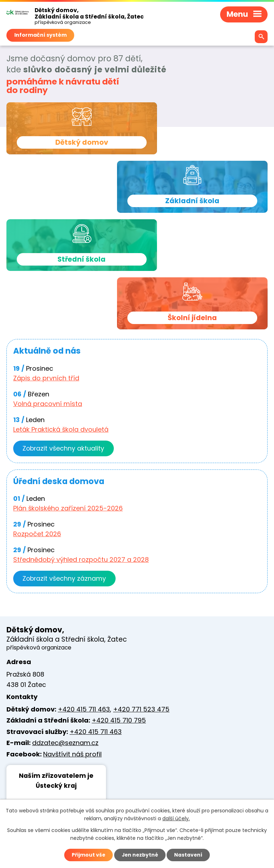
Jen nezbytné (140, 855)
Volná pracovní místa (48, 292)
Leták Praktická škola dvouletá (61, 318)
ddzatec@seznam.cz (65, 632)
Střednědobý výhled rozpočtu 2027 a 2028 (81, 448)
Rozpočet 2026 (37, 423)
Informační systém (40, 35)
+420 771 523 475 (141, 598)
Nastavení (189, 855)
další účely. (176, 818)
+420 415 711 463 (84, 598)
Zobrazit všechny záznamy (65, 468)
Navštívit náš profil (72, 643)
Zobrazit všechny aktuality (64, 337)
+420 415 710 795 (119, 610)
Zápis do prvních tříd (46, 266)
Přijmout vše (88, 855)
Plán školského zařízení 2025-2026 (68, 397)
